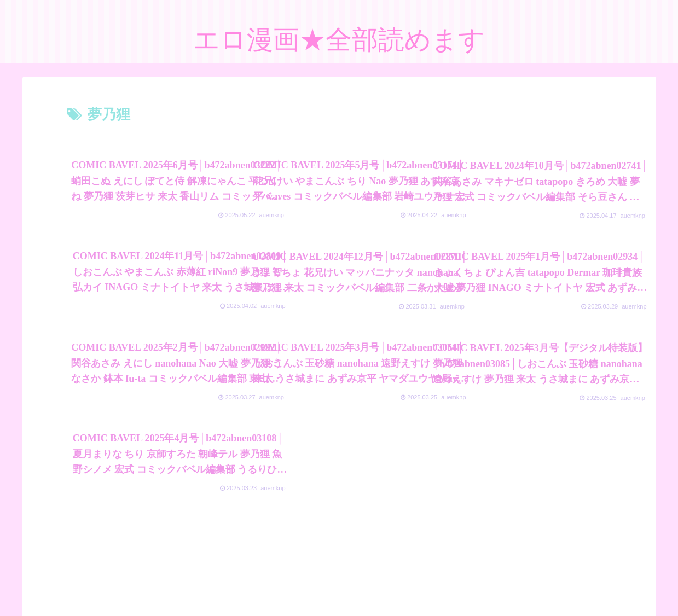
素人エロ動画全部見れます (479, 582)
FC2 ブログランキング (383, 582)
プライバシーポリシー (191, 582)
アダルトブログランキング (287, 582)
